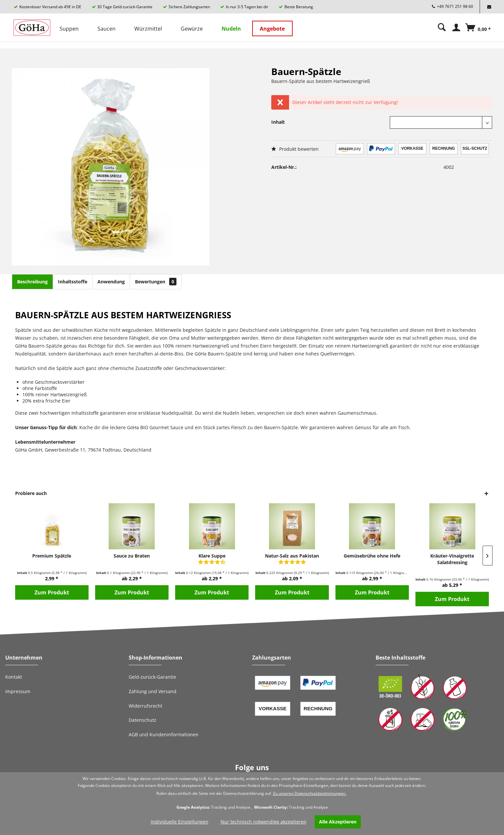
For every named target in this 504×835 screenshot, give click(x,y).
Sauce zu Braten (132, 556)
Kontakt (14, 677)
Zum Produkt (52, 592)
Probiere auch (31, 493)
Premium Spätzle (52, 556)
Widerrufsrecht (146, 706)
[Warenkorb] (479, 33)
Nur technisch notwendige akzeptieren (264, 822)
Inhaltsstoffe (73, 282)
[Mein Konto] (456, 27)
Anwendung (111, 282)
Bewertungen (156, 282)
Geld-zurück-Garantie (152, 677)
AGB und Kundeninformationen (164, 734)
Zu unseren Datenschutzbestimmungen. (310, 793)
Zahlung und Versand (153, 691)
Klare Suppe (212, 556)
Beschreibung (32, 282)
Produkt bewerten (295, 149)
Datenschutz (143, 720)
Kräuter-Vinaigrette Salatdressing (452, 559)
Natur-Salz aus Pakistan (292, 556)
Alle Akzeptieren (338, 822)
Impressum (18, 691)
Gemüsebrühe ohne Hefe (372, 556)
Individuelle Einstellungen (180, 822)
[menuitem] (69, 28)
